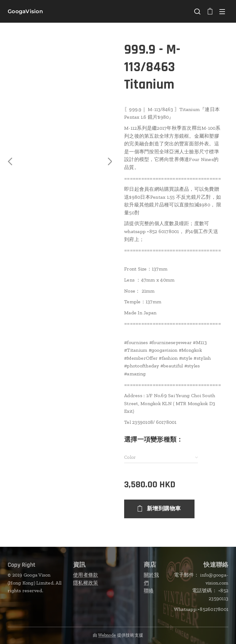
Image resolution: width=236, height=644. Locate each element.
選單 (222, 12)
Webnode (107, 635)
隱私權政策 (86, 583)
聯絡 (149, 590)
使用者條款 (86, 575)
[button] (197, 11)
